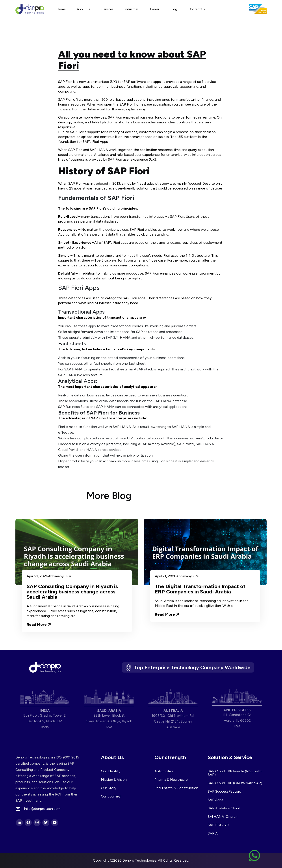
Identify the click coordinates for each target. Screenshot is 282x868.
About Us (83, 9)
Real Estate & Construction (176, 788)
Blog (174, 9)
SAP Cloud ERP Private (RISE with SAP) (235, 773)
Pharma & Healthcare (171, 780)
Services (107, 9)
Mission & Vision (114, 780)
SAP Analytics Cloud (224, 808)
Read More (39, 624)
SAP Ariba (215, 800)
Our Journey (111, 796)
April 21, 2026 (37, 576)
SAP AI (213, 833)
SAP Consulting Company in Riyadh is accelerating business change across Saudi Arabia (72, 592)
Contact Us (197, 9)
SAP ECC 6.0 (218, 825)
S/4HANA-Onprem (223, 817)
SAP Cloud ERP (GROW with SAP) (235, 783)
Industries (132, 9)
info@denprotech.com (42, 809)
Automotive (164, 771)
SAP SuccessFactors (224, 791)
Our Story (109, 788)
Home (61, 9)
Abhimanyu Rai (59, 576)
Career (155, 9)
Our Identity (111, 771)
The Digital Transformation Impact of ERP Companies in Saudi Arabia (200, 589)
